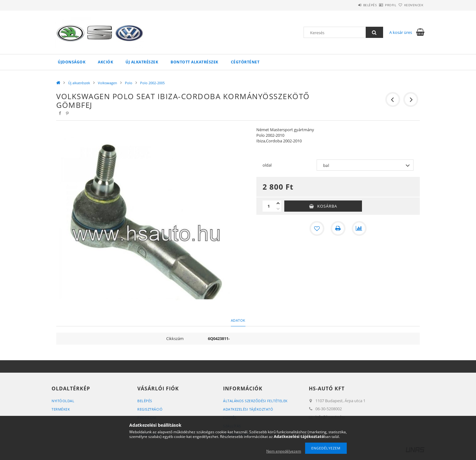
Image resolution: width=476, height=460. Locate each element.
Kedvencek (410, 5)
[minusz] (278, 209)
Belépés (353, 5)
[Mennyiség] (269, 206)
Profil (380, 5)
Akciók (105, 62)
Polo (129, 83)
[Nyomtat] (338, 228)
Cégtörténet (245, 62)
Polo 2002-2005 (152, 83)
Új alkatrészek (142, 62)
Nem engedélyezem (284, 451)
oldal (267, 165)
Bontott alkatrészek (195, 62)
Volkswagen (108, 83)
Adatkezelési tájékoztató (248, 409)
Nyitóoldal (63, 401)
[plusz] (278, 203)
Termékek (61, 409)
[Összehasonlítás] (359, 228)
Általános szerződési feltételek (255, 401)
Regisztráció (150, 409)
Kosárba (327, 206)
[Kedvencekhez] (317, 228)
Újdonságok (72, 62)
